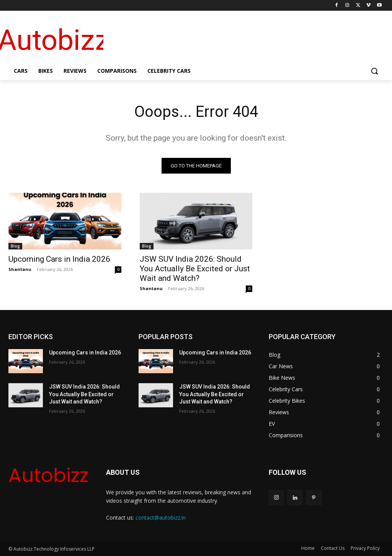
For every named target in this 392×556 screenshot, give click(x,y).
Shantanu (20, 269)
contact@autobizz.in (161, 517)
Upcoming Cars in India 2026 (59, 259)
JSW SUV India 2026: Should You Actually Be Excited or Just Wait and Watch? (195, 268)
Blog (15, 246)
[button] (374, 71)
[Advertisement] (241, 39)
